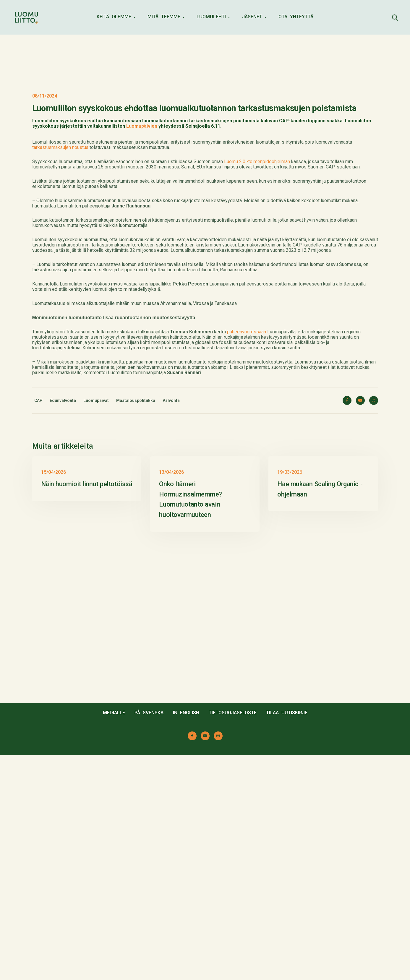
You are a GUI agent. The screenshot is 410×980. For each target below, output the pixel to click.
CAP (38, 540)
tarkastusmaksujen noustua (60, 287)
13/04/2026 (171, 697)
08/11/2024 (45, 235)
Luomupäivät (96, 540)
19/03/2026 (290, 697)
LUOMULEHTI (211, 17)
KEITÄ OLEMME (114, 17)
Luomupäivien (142, 265)
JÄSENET (252, 17)
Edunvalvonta (63, 540)
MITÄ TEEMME (164, 17)
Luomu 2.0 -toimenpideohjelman (257, 301)
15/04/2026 (54, 697)
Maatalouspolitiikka (136, 540)
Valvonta (171, 540)
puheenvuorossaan (247, 471)
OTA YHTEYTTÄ (296, 17)
